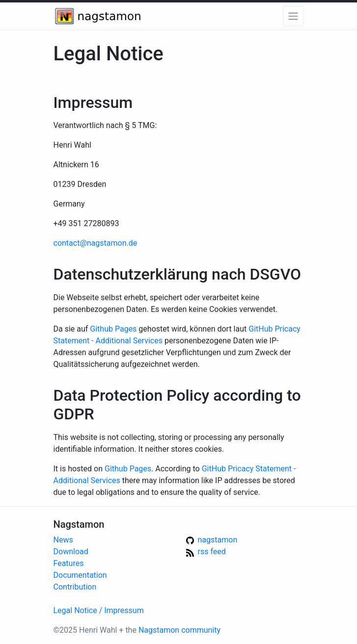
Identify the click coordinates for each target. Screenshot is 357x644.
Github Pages (113, 329)
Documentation (80, 575)
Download (71, 552)
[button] (293, 16)
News (63, 540)
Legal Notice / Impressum (99, 610)
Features (69, 563)
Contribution (75, 587)
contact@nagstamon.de (96, 243)
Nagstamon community (179, 630)
